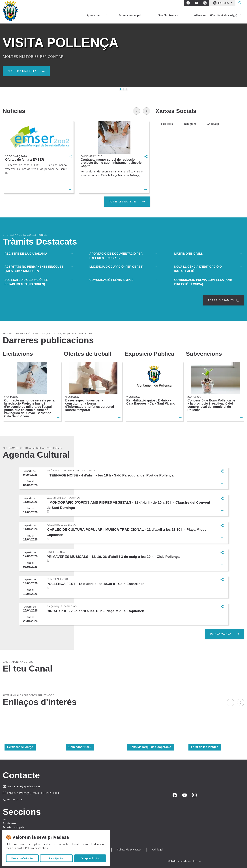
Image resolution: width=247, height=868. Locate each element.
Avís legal (157, 849)
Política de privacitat (129, 849)
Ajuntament (10, 823)
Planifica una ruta (22, 71)
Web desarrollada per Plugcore (185, 861)
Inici (5, 819)
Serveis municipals (13, 827)
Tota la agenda (220, 634)
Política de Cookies (36, 848)
